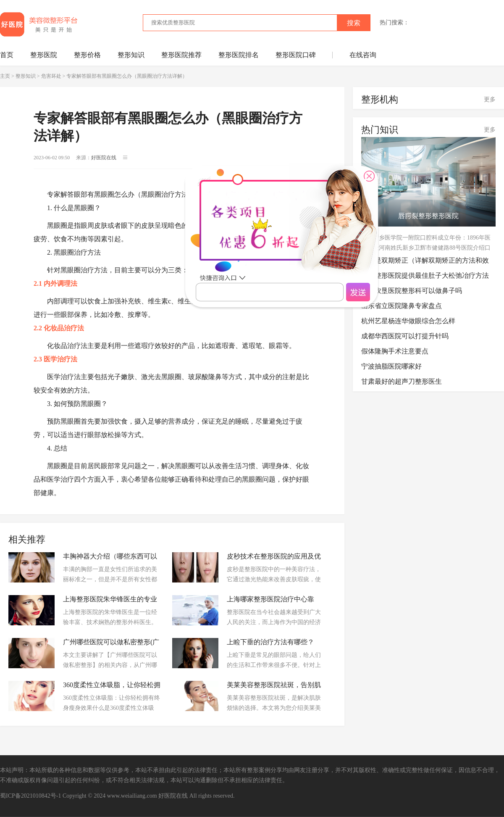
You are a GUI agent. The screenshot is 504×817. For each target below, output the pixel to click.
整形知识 (131, 55)
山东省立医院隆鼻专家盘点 (402, 306)
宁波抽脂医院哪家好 (391, 366)
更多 (490, 99)
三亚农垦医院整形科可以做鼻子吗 (412, 291)
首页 (7, 55)
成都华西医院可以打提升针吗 (405, 336)
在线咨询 (363, 55)
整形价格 (87, 55)
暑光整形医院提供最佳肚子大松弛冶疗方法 (425, 275)
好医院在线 (173, 796)
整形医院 (44, 55)
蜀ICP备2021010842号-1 (30, 796)
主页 (5, 76)
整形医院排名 (239, 55)
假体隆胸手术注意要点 (395, 351)
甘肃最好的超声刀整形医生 (402, 381)
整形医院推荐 (181, 55)
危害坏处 (51, 76)
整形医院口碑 (296, 55)
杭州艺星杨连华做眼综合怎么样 (408, 321)
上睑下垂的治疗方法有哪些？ (270, 642)
